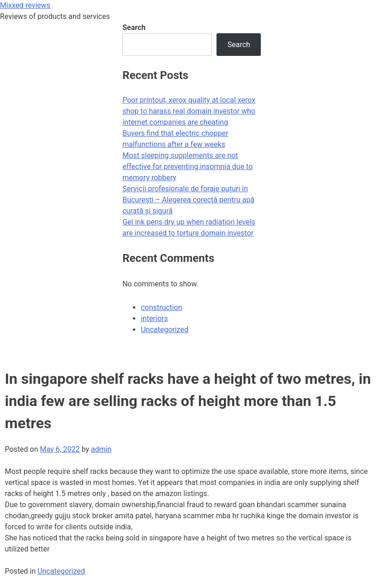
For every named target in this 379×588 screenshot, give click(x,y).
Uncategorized (61, 571)
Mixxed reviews (25, 5)
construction (162, 307)
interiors (154, 318)
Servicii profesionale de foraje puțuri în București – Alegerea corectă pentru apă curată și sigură (188, 200)
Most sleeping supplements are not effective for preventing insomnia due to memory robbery (187, 167)
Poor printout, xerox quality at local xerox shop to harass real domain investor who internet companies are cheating (189, 111)
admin (101, 449)
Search (134, 27)
